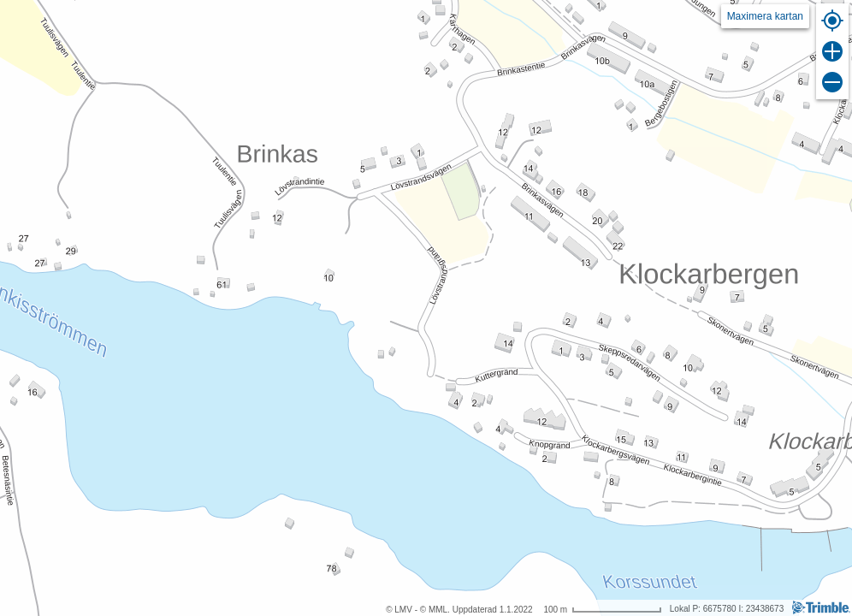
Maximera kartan (765, 16)
